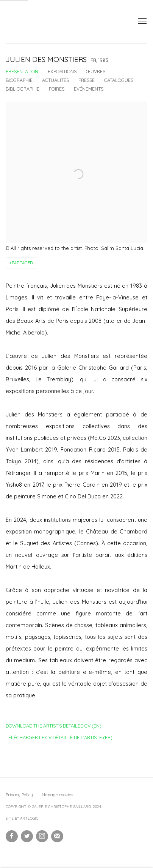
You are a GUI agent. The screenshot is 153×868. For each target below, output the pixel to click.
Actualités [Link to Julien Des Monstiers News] (55, 80)
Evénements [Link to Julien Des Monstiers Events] (89, 89)
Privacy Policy (19, 795)
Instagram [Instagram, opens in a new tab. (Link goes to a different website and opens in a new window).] (42, 836)
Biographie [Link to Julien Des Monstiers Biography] (19, 80)
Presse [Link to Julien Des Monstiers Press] (87, 80)
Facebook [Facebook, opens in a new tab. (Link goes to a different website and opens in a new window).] (12, 836)
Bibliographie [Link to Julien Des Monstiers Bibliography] (23, 89)
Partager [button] (22, 263)
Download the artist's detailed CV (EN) (54, 727)
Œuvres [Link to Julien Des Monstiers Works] (96, 71)
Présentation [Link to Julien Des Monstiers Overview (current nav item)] (22, 71)
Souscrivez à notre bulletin (57, 836)
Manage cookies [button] (57, 795)
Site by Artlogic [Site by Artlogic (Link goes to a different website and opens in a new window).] (22, 818)
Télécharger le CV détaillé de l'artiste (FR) (59, 739)
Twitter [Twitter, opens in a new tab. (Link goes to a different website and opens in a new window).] (27, 836)
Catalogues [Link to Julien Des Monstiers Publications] (119, 80)
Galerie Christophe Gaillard (62, 22)
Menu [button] (142, 22)
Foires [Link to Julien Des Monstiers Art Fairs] (57, 89)
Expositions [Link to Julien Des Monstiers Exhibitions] (62, 71)
